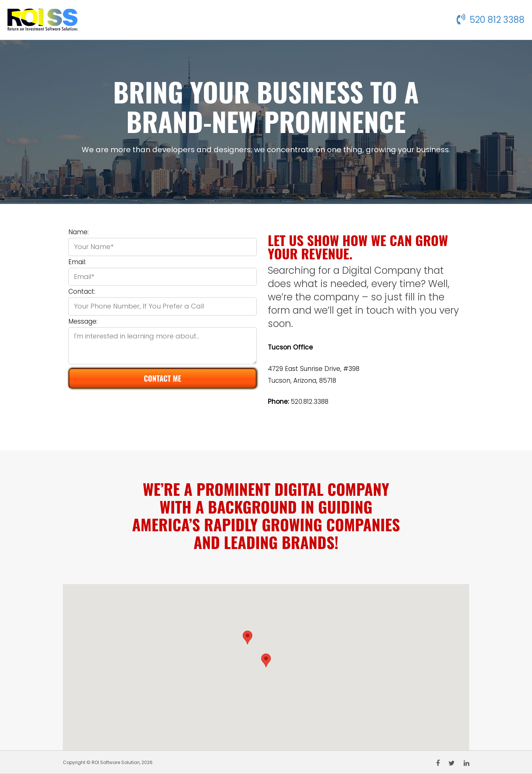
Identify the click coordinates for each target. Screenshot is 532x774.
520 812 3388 (491, 20)
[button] (266, 660)
